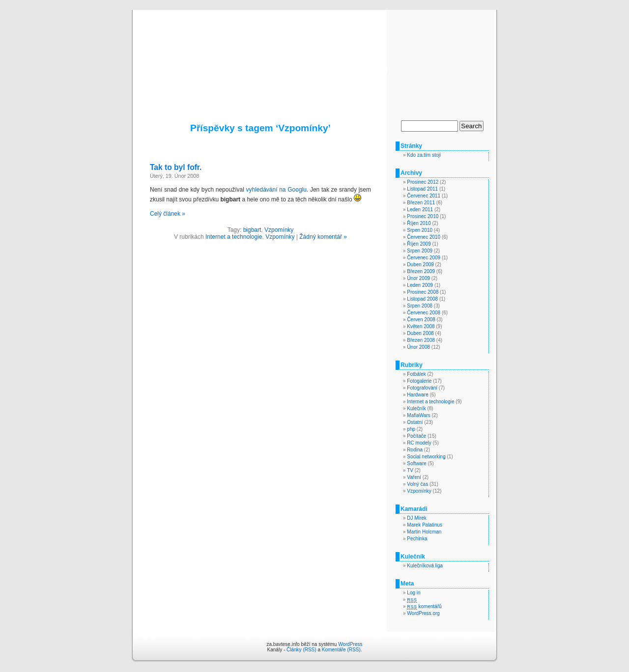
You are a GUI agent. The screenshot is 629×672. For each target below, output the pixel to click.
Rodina (415, 450)
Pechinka (417, 539)
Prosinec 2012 (423, 182)
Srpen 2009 (420, 251)
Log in (414, 593)
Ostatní (415, 422)
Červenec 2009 (424, 258)
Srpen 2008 (420, 306)
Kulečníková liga (425, 566)
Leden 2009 (420, 285)
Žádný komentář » (323, 237)
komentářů (424, 606)
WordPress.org (423, 613)
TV (410, 470)
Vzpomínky (279, 230)
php (411, 429)
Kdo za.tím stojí (424, 155)
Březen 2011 (421, 203)
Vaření (414, 477)
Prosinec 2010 (423, 216)
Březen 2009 (421, 271)
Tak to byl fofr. (176, 167)
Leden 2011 (420, 210)
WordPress (350, 644)
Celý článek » (168, 214)
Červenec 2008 (424, 313)
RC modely (419, 443)
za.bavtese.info (315, 55)
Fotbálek (416, 374)
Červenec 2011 (424, 196)
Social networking (426, 457)
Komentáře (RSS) (341, 650)
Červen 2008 (421, 320)
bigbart (252, 230)
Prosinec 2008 (423, 292)
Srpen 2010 (420, 230)
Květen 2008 (421, 326)
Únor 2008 (418, 347)
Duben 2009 (420, 265)
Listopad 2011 (422, 189)
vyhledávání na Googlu (276, 190)
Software (416, 463)
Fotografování (422, 388)
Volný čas (417, 484)
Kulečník (416, 408)
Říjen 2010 (419, 223)
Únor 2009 (418, 278)
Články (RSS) (301, 650)
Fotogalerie (419, 381)
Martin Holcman (424, 532)
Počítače (416, 436)
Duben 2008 (420, 333)
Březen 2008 (421, 340)
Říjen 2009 (419, 244)
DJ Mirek (416, 518)
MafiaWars (418, 415)
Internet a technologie (234, 237)
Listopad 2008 (422, 299)
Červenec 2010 (424, 237)
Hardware (417, 395)
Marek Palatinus (425, 525)
